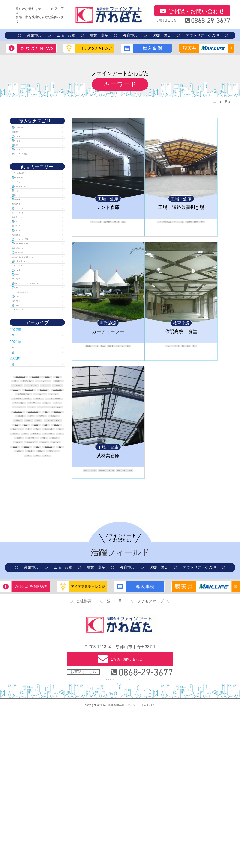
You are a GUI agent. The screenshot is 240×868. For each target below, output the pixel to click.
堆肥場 (21, 264)
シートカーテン (48, 503)
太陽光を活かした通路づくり (36, 319)
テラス (28, 551)
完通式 (37, 595)
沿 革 (114, 759)
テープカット (51, 546)
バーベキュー (28, 556)
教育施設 (130, 35)
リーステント (37, 566)
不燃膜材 (88, 347)
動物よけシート (29, 244)
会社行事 (49, 576)
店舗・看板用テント (32, 329)
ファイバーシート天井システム (37, 561)
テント (81, 223)
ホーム (213, 102)
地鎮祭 (39, 585)
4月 (19, 435)
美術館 (51, 634)
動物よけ (55, 580)
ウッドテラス (48, 513)
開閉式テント (27, 349)
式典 (31, 605)
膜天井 (48, 638)
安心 (21, 595)
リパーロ (27, 508)
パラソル (23, 400)
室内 (53, 595)
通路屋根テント (25, 484)
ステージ (37, 537)
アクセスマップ (151, 759)
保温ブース (25, 277)
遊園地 (56, 648)
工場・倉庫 (66, 35)
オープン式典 (49, 517)
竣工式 (48, 629)
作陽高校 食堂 (181, 331)
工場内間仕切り (29, 310)
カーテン (23, 217)
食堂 (204, 347)
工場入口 (22, 503)
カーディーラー (108, 331)
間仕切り (54, 498)
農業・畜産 (99, 35)
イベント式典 (27, 335)
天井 (186, 347)
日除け (37, 609)
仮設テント (27, 576)
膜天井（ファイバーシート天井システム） (36, 364)
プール (51, 556)
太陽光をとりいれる (91, 471)
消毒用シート (27, 257)
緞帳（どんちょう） (32, 210)
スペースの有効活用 (170, 223)
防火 (136, 223)
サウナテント (27, 203)
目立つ (44, 619)
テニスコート (27, 373)
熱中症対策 (25, 237)
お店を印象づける (37, 522)
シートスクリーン (27, 498)
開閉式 (184, 227)
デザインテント (29, 407)
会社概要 (84, 759)
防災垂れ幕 (25, 284)
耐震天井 (28, 638)
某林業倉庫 (108, 456)
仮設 (203, 223)
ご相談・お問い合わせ (196, 11)
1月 (19, 456)
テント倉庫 (108, 207)
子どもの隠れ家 (29, 128)
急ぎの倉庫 (106, 223)
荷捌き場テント (29, 304)
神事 (51, 624)
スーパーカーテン (30, 250)
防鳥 (58, 658)
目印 (28, 619)
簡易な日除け (28, 634)
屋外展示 (24, 600)
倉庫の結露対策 (29, 197)
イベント (24, 513)
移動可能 (124, 223)
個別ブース (25, 270)
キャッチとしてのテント (37, 532)
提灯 (21, 609)
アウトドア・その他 (202, 35)
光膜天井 (174, 347)
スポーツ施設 (24, 546)
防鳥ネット (25, 223)
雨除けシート (27, 230)
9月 (19, 471)
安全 (56, 590)
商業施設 (34, 35)
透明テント (132, 471)
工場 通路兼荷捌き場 (181, 207)
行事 (48, 643)
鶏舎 (39, 488)
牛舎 (53, 488)
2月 (19, 450)
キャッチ (51, 527)
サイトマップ (141, 834)
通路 (97, 475)
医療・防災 (162, 35)
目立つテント (103, 351)
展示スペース (48, 600)
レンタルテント (30, 571)
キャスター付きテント (34, 297)
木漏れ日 (128, 347)
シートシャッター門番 (34, 290)
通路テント (25, 394)
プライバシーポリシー (106, 834)
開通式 (28, 653)
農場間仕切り (37, 493)
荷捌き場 (170, 227)
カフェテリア (27, 527)
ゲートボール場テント (34, 380)
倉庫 (92, 223)
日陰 (53, 609)
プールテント (27, 387)
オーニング (25, 355)
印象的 (114, 347)
